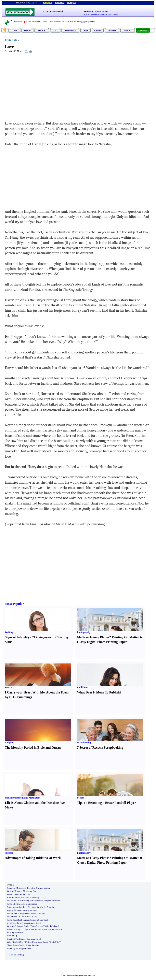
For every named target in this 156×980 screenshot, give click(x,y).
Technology (70, 30)
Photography (84, 632)
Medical (42, 30)
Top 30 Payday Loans (37, 21)
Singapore (47, 2)
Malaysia (71, 2)
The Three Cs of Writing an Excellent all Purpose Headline (33, 901)
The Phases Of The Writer (19, 917)
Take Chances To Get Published (45, 926)
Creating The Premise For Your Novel (24, 939)
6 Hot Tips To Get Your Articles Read (24, 923)
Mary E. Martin (16, 51)
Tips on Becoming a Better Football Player (106, 803)
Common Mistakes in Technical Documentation (28, 888)
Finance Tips (20, 21)
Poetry (8, 687)
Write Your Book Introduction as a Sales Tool (27, 920)
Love (9, 47)
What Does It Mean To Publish (98, 692)
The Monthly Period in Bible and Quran (33, 748)
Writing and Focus (15, 932)
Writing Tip (12, 936)
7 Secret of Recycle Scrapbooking (100, 748)
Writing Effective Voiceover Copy (22, 891)
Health (27, 30)
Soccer (80, 798)
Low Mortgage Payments (84, 21)
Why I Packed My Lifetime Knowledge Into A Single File (33, 942)
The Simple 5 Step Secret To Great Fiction (26, 913)
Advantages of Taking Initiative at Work (33, 858)
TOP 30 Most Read (53, 12)
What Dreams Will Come (18, 894)
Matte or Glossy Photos (93, 637)
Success (9, 853)
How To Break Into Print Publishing (23, 897)
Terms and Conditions (87, 976)
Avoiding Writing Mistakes (19, 948)
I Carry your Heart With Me (25, 692)
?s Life (34, 917)
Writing (9, 632)
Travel (14, 30)
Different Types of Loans (96, 11)
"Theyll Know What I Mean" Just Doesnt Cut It (43, 929)
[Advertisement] (38, 85)
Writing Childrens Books (18, 926)
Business (112, 30)
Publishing (83, 687)
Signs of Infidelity (17, 637)
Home (85, 30)
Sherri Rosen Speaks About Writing (23, 945)
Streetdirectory (72, 976)
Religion (9, 743)
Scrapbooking (84, 743)
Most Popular (14, 604)
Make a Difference (29, 904)
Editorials (11, 40)
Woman (143, 30)
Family (98, 30)
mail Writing (15, 929)
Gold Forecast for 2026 (59, 21)
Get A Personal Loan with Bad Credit (101, 15)
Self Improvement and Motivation (23, 798)
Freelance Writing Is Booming (41, 907)
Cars (55, 30)
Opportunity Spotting (16, 907)
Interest (128, 30)
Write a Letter (13, 904)
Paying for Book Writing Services (22, 910)
